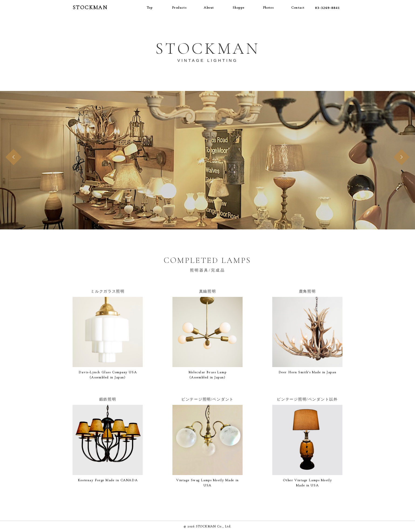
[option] (208, 160)
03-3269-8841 (328, 8)
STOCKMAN (90, 8)
